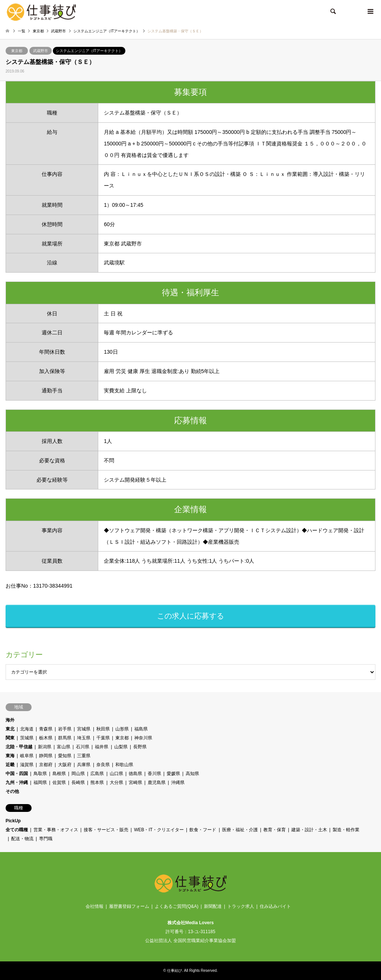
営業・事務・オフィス (56, 830)
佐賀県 (59, 783)
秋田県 (103, 729)
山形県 (122, 729)
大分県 (116, 783)
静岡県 (46, 756)
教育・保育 (275, 830)
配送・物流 (22, 839)
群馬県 (65, 738)
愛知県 (65, 756)
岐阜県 (27, 756)
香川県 (154, 774)
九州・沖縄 (17, 783)
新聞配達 (213, 906)
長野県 (140, 747)
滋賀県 (27, 765)
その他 (12, 791)
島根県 (59, 774)
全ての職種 (17, 830)
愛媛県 (173, 774)
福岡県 (40, 783)
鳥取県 (40, 774)
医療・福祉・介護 (240, 830)
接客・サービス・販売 (106, 830)
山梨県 (121, 747)
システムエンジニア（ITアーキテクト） (89, 51)
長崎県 (78, 783)
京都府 (46, 765)
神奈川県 (143, 738)
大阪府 (65, 765)
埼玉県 (84, 738)
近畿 (10, 765)
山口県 (116, 774)
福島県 (141, 729)
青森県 (46, 729)
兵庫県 (84, 765)
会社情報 (95, 906)
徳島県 (135, 774)
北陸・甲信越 (19, 747)
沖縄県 (178, 783)
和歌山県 (124, 765)
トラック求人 (241, 906)
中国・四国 (17, 774)
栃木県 (46, 738)
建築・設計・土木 (309, 830)
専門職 (46, 839)
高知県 (192, 774)
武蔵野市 (41, 51)
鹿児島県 (157, 783)
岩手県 (65, 729)
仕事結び (175, 971)
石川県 (83, 747)
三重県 (84, 756)
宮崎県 (135, 783)
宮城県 (84, 729)
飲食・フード (203, 830)
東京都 (17, 51)
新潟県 (45, 747)
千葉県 (103, 738)
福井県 (102, 747)
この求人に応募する (190, 616)
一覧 (22, 31)
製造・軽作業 (346, 830)
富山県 (64, 747)
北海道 (27, 729)
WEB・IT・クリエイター (159, 830)
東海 (10, 756)
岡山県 (78, 774)
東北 (10, 729)
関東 (10, 738)
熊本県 (97, 783)
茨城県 (27, 738)
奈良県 (103, 765)
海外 (10, 720)
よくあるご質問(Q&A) (177, 906)
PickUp (13, 821)
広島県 (97, 774)
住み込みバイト (275, 906)
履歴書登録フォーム (129, 906)
